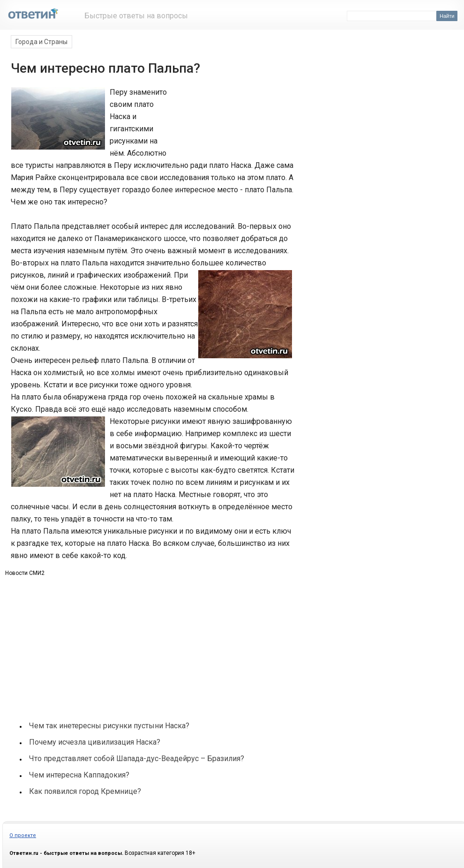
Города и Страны (41, 42)
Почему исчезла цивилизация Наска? (95, 742)
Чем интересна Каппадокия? (79, 775)
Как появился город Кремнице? (85, 791)
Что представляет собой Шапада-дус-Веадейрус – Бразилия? (137, 759)
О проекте (23, 835)
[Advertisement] (231, 121)
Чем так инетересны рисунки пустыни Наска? (109, 726)
